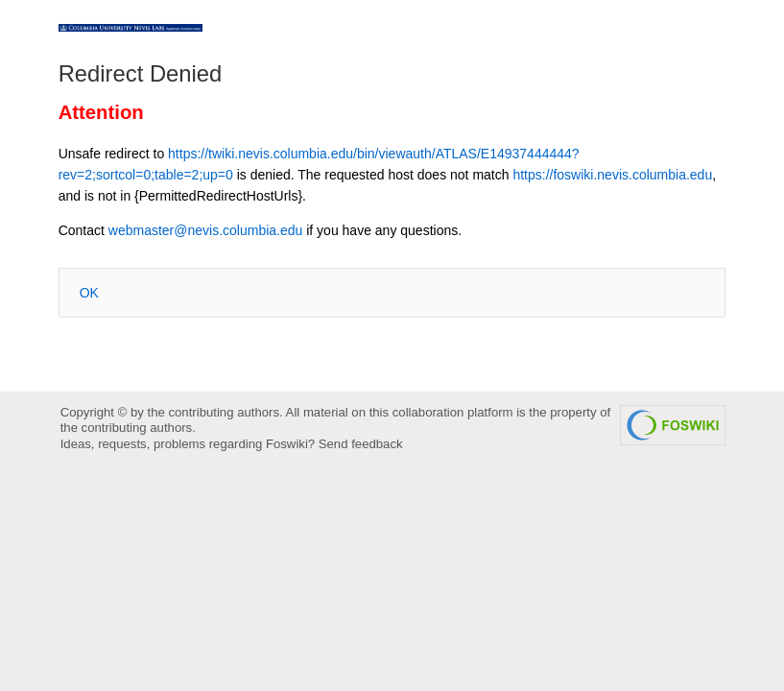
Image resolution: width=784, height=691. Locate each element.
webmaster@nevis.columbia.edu (206, 230)
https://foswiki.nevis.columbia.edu (612, 175)
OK (89, 293)
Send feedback (361, 444)
